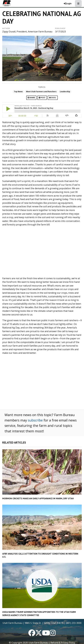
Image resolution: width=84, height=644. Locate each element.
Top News (18, 92)
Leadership (65, 92)
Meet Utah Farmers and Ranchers (41, 92)
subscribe (35, 420)
